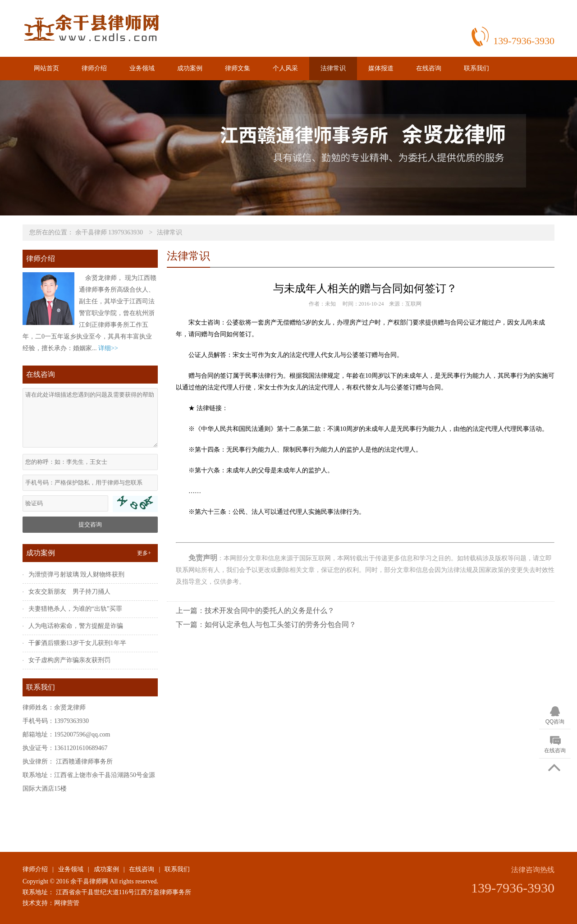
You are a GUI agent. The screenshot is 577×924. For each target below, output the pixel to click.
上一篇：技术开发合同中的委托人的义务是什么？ (255, 611)
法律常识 (333, 68)
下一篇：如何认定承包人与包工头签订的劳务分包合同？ (266, 624)
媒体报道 (381, 68)
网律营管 (67, 903)
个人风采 (285, 68)
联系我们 (476, 68)
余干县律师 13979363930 (109, 232)
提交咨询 (90, 524)
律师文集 (238, 68)
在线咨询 (429, 68)
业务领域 (142, 68)
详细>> (108, 348)
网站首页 (46, 68)
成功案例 (190, 68)
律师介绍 (94, 68)
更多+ (144, 553)
